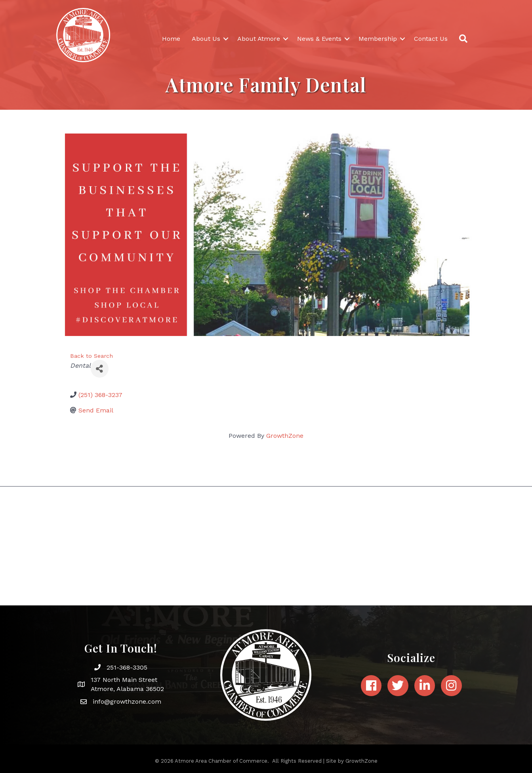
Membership (378, 39)
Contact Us (431, 39)
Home (171, 39)
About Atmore (259, 39)
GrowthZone (285, 436)
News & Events (319, 39)
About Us (206, 39)
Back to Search (92, 356)
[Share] (100, 369)
